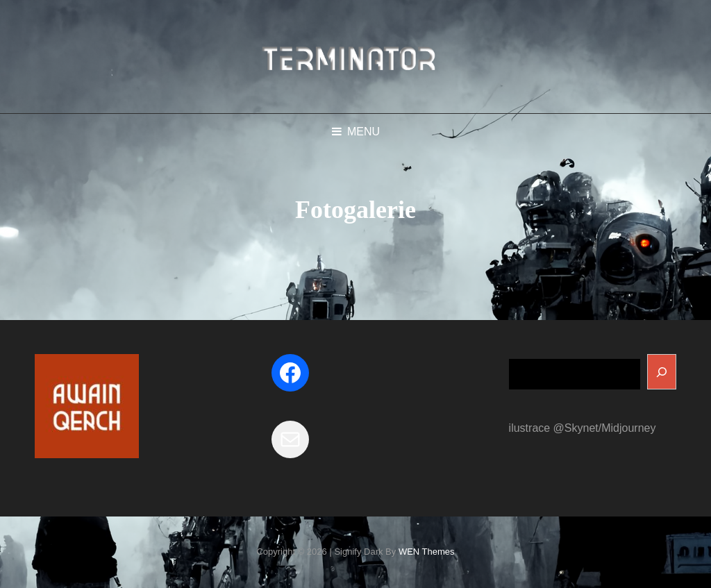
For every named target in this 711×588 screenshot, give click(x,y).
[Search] (662, 372)
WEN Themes (427, 552)
